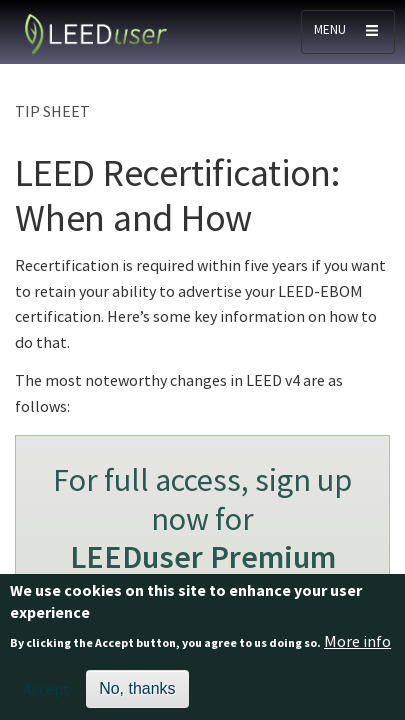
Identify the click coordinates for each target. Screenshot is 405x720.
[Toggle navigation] (348, 32)
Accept (46, 699)
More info (357, 650)
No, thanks (137, 698)
